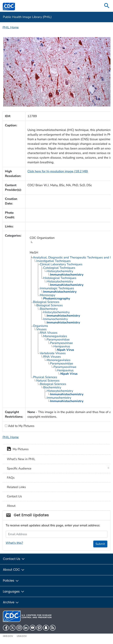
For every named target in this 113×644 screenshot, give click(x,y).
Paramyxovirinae (61, 343)
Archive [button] (11, 602)
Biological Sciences (46, 302)
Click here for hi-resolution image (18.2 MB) (58, 171)
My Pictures (18, 449)
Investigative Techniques (53, 261)
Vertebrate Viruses (53, 353)
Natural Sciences (48, 381)
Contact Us (14, 496)
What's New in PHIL (21, 459)
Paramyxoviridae (58, 340)
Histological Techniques (60, 278)
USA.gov (22, 636)
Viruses (41, 329)
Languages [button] (14, 591)
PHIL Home (11, 27)
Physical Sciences (45, 377)
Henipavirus (62, 346)
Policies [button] (11, 580)
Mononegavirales (55, 336)
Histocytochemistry (60, 271)
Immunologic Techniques (57, 288)
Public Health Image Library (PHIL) (27, 17)
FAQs (11, 478)
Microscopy (47, 295)
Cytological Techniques (59, 268)
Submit (100, 544)
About (11, 506)
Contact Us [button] (14, 559)
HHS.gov (8, 636)
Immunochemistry (55, 319)
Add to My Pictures (21, 426)
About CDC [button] (14, 570)
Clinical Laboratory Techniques (61, 264)
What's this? (14, 543)
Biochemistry (49, 309)
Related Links (16, 487)
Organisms (40, 326)
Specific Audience (19, 468)
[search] (107, 6)
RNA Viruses (49, 333)
